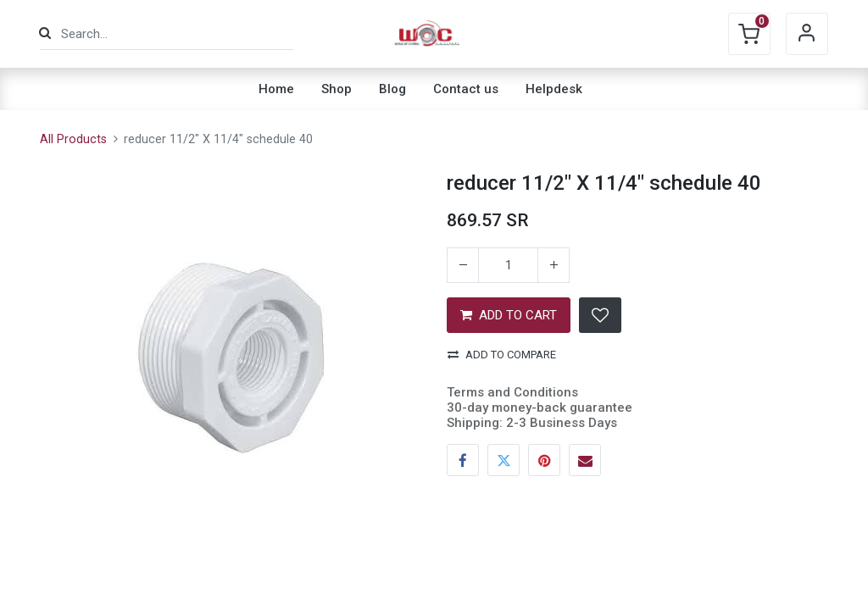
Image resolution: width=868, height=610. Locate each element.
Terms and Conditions (512, 392)
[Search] (45, 33)
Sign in (807, 34)
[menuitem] (276, 89)
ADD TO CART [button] (509, 315)
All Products (73, 139)
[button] (600, 315)
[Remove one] (463, 265)
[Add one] (554, 265)
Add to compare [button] (502, 355)
